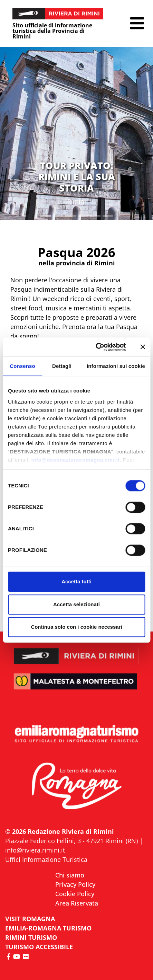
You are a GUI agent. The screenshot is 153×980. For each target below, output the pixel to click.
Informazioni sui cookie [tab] (116, 366)
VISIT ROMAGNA (30, 919)
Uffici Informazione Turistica (46, 859)
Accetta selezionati (76, 604)
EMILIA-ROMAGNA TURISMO (48, 928)
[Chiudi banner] (143, 347)
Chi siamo (70, 875)
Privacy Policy (75, 884)
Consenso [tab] (22, 366)
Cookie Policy (75, 894)
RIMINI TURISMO (31, 937)
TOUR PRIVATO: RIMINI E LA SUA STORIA (77, 177)
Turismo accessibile (39, 947)
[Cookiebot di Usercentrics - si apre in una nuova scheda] (96, 347)
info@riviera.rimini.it (35, 850)
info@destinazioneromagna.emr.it (76, 460)
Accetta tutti (76, 581)
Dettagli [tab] (62, 366)
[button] (137, 23)
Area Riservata (77, 903)
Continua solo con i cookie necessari (76, 627)
